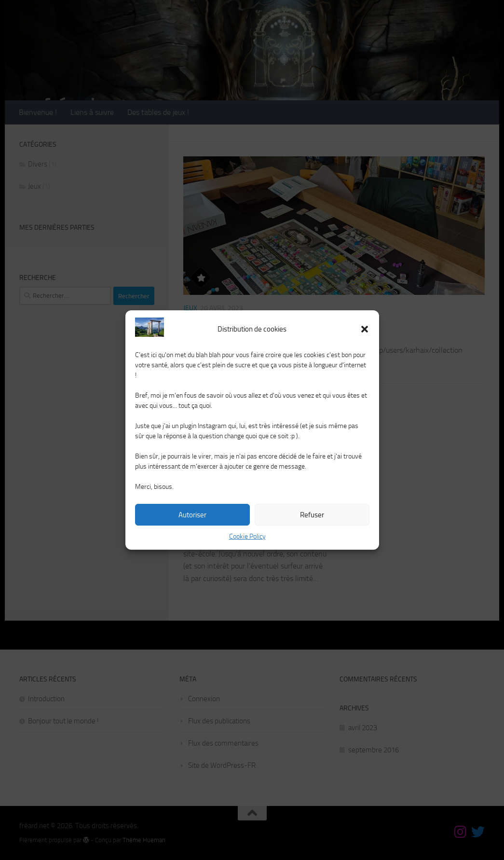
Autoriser (192, 515)
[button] (365, 329)
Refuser (312, 515)
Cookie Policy (247, 536)
